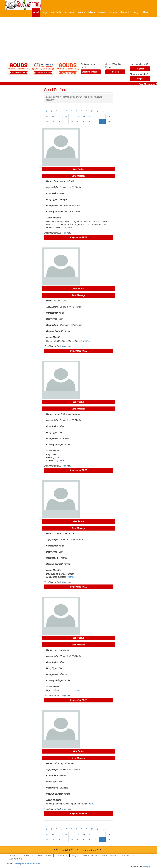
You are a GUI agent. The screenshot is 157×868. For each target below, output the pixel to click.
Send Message (79, 176)
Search (115, 72)
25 (53, 122)
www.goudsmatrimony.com (28, 863)
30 (84, 122)
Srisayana (69, 12)
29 (78, 122)
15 (59, 116)
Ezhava (113, 12)
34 (109, 122)
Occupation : (53, 206)
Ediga (45, 12)
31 (90, 122)
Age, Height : (53, 187)
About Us (14, 855)
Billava (145, 12)
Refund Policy (90, 855)
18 (78, 116)
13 (47, 116)
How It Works (44, 855)
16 (66, 116)
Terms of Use (127, 855)
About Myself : (53, 218)
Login (140, 79)
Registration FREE (78, 237)
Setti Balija (56, 12)
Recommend (16, 859)
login (64, 233)
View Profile (78, 169)
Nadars (81, 12)
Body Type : (52, 199)
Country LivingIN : (55, 212)
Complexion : (53, 193)
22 (102, 116)
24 (47, 122)
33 (102, 122)
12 (104, 111)
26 (59, 122)
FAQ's (75, 855)
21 (96, 116)
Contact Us (62, 855)
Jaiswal (92, 12)
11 (98, 111)
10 (92, 111)
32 (96, 122)
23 (109, 116)
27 (66, 122)
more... (70, 228)
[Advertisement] (78, 41)
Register (140, 69)
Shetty (135, 12)
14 (53, 116)
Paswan (102, 12)
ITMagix (146, 866)
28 (72, 122)
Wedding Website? (91, 72)
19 (84, 116)
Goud (36, 12)
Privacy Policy (109, 855)
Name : (50, 181)
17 (72, 116)
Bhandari (124, 12)
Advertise (28, 855)
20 (90, 116)
